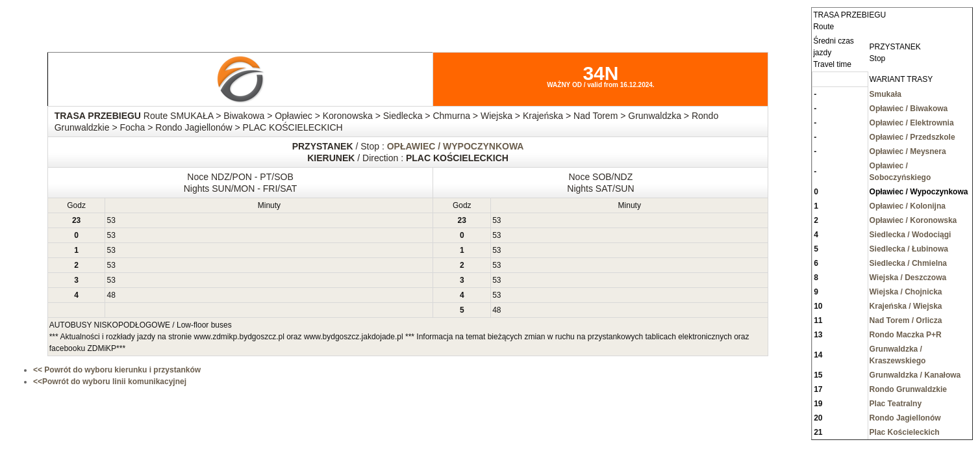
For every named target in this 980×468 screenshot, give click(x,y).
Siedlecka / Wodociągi (911, 235)
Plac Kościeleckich (905, 432)
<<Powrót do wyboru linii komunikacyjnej (110, 382)
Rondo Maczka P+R (906, 335)
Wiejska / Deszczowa (908, 278)
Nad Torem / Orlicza (906, 320)
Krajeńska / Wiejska (906, 306)
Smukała (886, 94)
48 (111, 295)
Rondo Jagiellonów (905, 418)
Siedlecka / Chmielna (908, 263)
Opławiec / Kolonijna (908, 206)
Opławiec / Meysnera (908, 151)
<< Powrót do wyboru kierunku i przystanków (117, 370)
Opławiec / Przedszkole (912, 137)
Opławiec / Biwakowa (909, 109)
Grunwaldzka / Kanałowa (915, 375)
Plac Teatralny (896, 404)
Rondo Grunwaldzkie (908, 389)
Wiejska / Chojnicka (906, 292)
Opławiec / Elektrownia (912, 123)
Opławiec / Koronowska (913, 220)
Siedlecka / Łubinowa (909, 249)
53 (111, 220)
